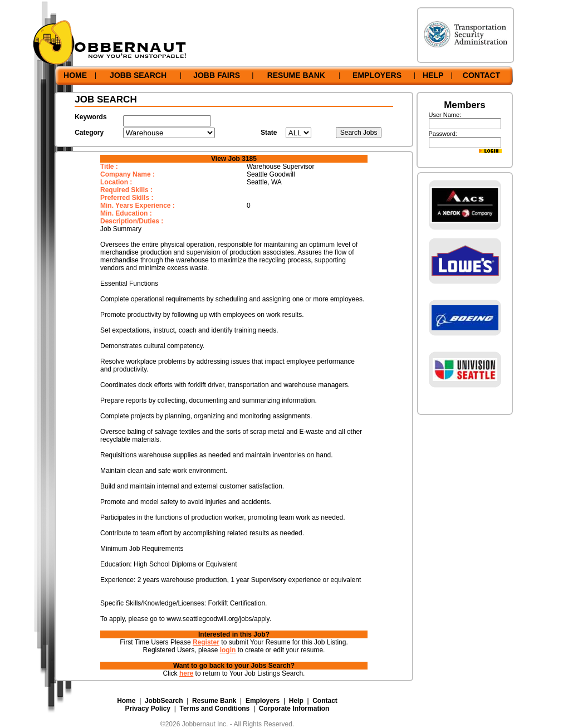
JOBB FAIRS (217, 75)
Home (126, 701)
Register (206, 642)
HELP (433, 75)
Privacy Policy (148, 709)
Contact (325, 701)
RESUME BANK (296, 75)
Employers (263, 701)
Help (296, 701)
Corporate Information (294, 709)
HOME (75, 75)
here (186, 673)
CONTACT (481, 75)
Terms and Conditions (214, 709)
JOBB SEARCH (138, 75)
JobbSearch (164, 701)
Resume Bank (214, 701)
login (228, 650)
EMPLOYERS (377, 75)
